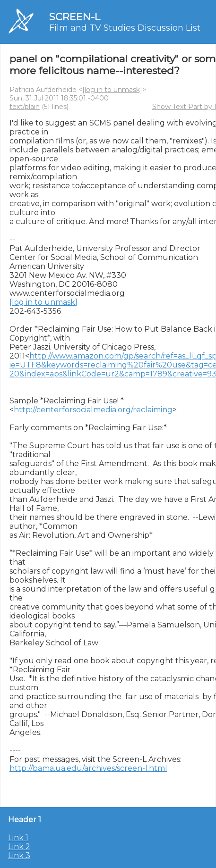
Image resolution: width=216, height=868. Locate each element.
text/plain (25, 107)
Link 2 (19, 847)
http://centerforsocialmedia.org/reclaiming (93, 410)
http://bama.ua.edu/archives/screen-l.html (88, 768)
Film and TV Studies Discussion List (125, 28)
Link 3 (19, 855)
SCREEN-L (75, 17)
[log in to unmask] (112, 90)
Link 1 (18, 838)
